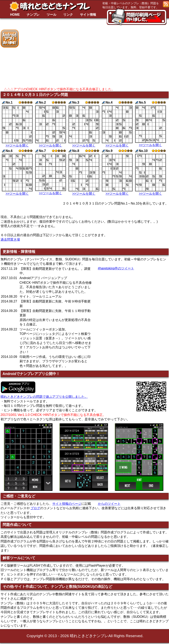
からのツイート (109, 504)
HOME (15, 15)
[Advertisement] (102, 58)
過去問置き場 (10, 239)
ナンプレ (33, 15)
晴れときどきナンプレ (51, 6)
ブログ (35, 508)
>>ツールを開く (17, 145)
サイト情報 (88, 15)
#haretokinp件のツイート (116, 268)
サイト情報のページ (67, 504)
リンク (68, 15)
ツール (51, 15)
